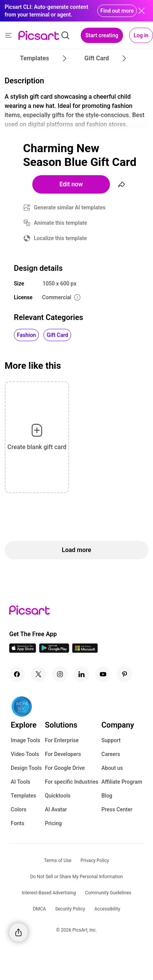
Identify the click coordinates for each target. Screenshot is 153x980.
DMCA (39, 909)
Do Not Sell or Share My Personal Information (76, 877)
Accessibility (107, 909)
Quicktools (58, 796)
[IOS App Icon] (23, 651)
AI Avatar (56, 809)
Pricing (53, 823)
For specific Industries (72, 782)
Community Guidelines (108, 893)
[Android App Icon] (54, 651)
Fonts (17, 823)
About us (112, 768)
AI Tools (21, 782)
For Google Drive (65, 768)
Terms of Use (58, 861)
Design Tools (26, 768)
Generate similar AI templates (70, 207)
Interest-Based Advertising (49, 893)
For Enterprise (62, 740)
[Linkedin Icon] (81, 674)
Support (111, 740)
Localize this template (60, 238)
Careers (111, 754)
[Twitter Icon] (38, 674)
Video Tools (25, 754)
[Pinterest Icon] (125, 674)
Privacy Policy (95, 861)
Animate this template (61, 223)
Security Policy (70, 909)
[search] (65, 35)
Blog (107, 796)
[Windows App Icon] (85, 651)
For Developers (63, 754)
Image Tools (26, 740)
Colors (19, 809)
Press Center (117, 809)
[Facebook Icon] (17, 674)
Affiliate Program (122, 782)
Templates (23, 796)
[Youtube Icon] (103, 674)
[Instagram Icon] (60, 674)
